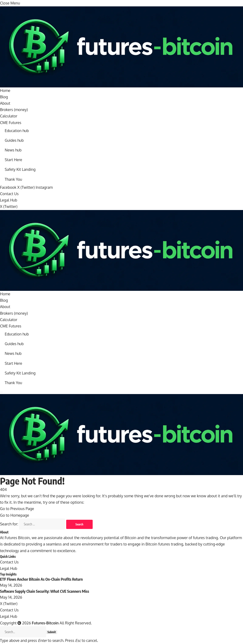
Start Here (13, 160)
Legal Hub (9, 200)
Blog (4, 97)
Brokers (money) (14, 110)
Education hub (17, 131)
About (5, 103)
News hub (13, 150)
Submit (52, 632)
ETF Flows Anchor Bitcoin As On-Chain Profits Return (41, 580)
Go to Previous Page (17, 509)
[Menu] (1, 392)
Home (5, 90)
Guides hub (14, 140)
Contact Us (9, 194)
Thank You (13, 179)
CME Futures (11, 123)
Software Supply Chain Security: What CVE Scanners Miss (45, 591)
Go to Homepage (15, 515)
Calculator (9, 116)
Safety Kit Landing (20, 170)
